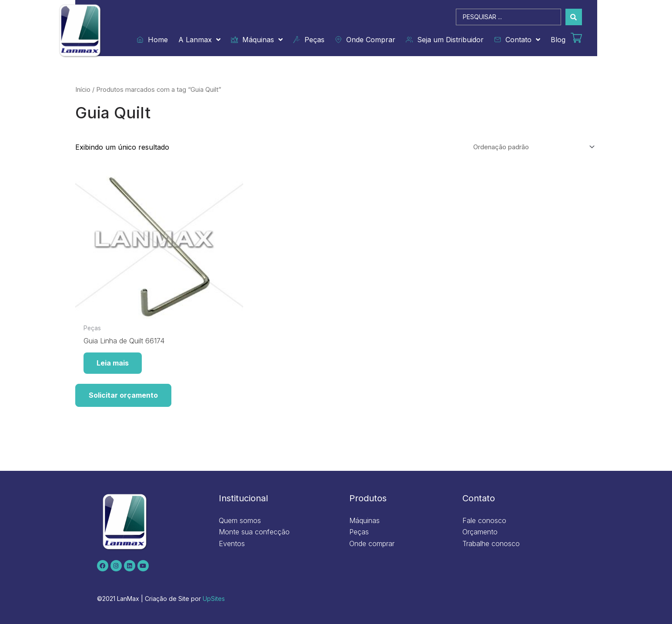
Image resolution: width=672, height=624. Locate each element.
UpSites (214, 599)
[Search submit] (574, 17)
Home (152, 40)
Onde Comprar (365, 40)
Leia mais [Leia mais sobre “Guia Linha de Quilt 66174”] (113, 363)
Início (83, 90)
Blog (558, 40)
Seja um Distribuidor (445, 40)
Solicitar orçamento (123, 395)
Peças (309, 40)
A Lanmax (199, 40)
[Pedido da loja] (533, 147)
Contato (517, 40)
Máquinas (257, 40)
